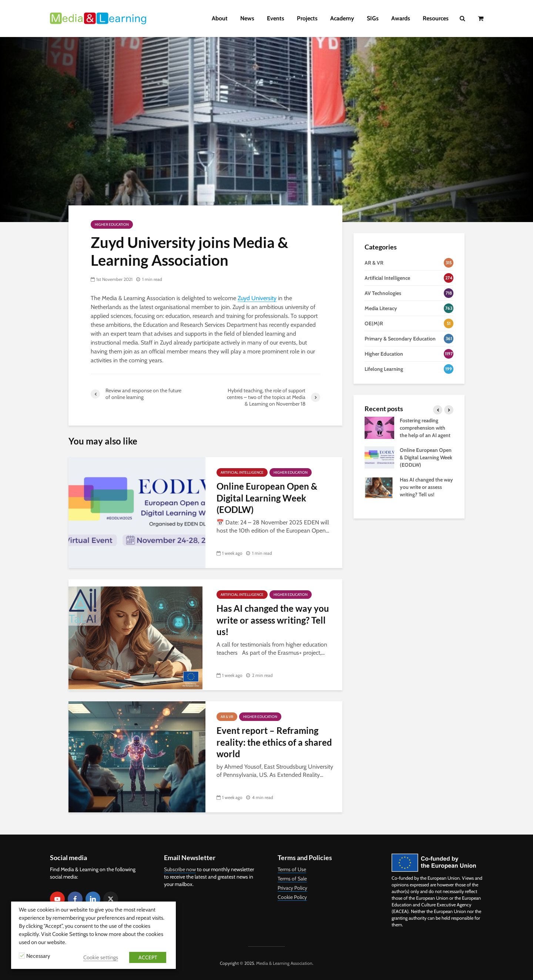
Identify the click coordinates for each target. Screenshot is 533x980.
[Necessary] (22, 956)
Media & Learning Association (284, 963)
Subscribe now (180, 869)
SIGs (373, 18)
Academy (342, 18)
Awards (401, 18)
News (247, 18)
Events (276, 18)
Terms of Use (292, 869)
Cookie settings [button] (101, 957)
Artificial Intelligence (242, 472)
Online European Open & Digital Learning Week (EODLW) (267, 498)
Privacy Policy (292, 888)
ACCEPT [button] (148, 957)
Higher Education (112, 224)
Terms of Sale (292, 879)
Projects (307, 18)
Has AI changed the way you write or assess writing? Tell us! (273, 620)
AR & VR (227, 717)
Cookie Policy (292, 897)
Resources (436, 18)
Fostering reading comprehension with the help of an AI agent (425, 428)
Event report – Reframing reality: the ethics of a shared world (274, 742)
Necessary (38, 956)
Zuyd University (257, 298)
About (220, 18)
